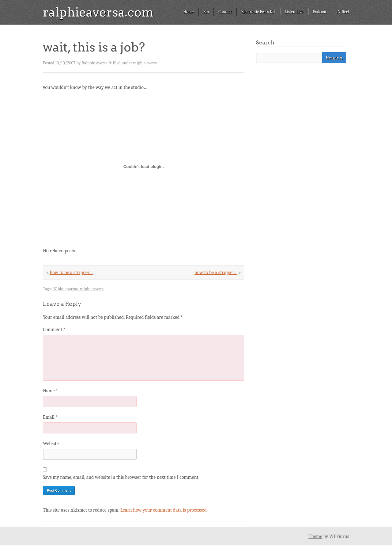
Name (50, 391)
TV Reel (342, 12)
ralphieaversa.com (98, 12)
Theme (315, 536)
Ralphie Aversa (94, 63)
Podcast (320, 12)
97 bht (58, 289)
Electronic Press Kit (258, 12)
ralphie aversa (145, 63)
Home (188, 12)
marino (72, 289)
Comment (54, 330)
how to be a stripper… (216, 272)
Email (50, 417)
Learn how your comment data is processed (164, 510)
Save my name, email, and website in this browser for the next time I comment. (121, 477)
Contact (225, 12)
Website (51, 444)
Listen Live (294, 12)
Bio (206, 12)
